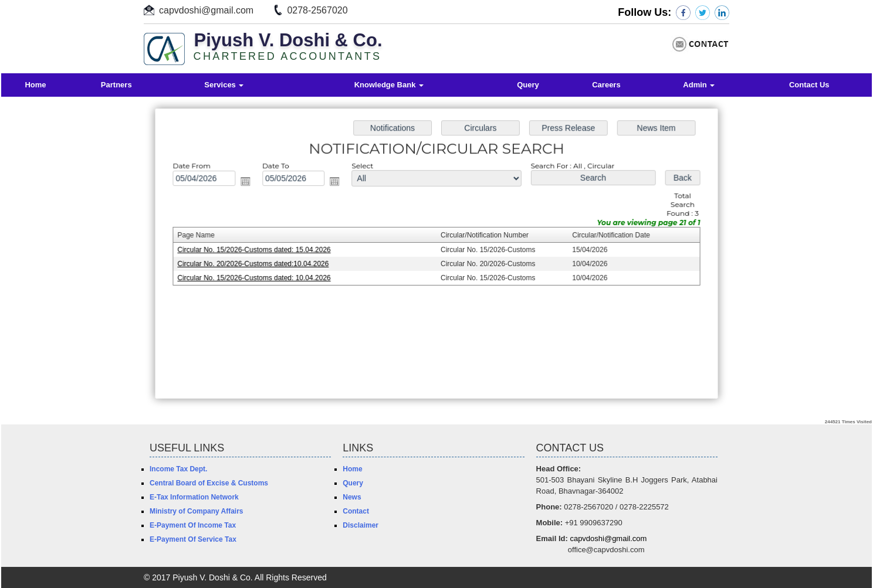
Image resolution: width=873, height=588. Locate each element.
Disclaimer (361, 525)
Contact (356, 511)
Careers (606, 85)
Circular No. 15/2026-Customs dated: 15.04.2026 (258, 250)
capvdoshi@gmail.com (206, 10)
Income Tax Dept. (178, 469)
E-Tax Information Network (194, 497)
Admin (699, 85)
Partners (116, 85)
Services (224, 85)
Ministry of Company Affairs (197, 511)
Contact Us (809, 85)
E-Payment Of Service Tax (193, 539)
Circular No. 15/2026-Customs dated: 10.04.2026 (258, 277)
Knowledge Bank (389, 85)
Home (35, 85)
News (352, 497)
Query (528, 85)
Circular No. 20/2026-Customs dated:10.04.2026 (257, 264)
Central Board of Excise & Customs (209, 483)
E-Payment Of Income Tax (193, 525)
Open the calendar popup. (249, 183)
